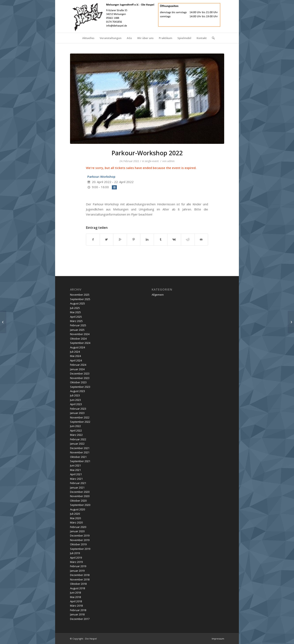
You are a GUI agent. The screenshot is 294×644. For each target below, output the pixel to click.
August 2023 (77, 391)
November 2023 (80, 378)
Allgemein (158, 295)
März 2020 (76, 522)
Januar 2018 (77, 614)
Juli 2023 (75, 395)
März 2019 (76, 562)
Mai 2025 (75, 312)
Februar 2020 (78, 527)
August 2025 (77, 303)
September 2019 (80, 549)
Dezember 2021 (80, 448)
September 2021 (80, 461)
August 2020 (77, 509)
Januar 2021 (77, 487)
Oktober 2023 (78, 382)
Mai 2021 (75, 470)
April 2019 (76, 558)
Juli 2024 (75, 352)
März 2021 (76, 479)
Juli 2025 (75, 308)
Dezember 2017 (80, 619)
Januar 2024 (77, 369)
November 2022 (80, 417)
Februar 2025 (78, 325)
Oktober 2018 (78, 584)
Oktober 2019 (78, 544)
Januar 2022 (77, 444)
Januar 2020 (77, 531)
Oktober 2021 (78, 457)
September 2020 (80, 505)
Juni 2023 (75, 400)
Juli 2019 (75, 553)
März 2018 (76, 606)
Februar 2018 (78, 610)
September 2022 (80, 422)
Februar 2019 (78, 566)
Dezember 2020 (80, 492)
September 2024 (80, 343)
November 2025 (80, 295)
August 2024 (77, 347)
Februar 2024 (78, 365)
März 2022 (76, 435)
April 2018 (76, 601)
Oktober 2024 (78, 339)
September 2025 (80, 299)
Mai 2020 (75, 518)
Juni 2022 (75, 426)
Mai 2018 (75, 597)
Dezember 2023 (80, 373)
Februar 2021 (78, 483)
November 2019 (80, 540)
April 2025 (76, 317)
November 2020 (80, 496)
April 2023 (76, 404)
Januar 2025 (77, 330)
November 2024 (80, 334)
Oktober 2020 (78, 501)
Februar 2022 (78, 439)
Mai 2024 (75, 356)
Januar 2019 (77, 571)
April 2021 (76, 474)
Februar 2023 (78, 409)
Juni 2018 (75, 593)
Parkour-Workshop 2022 (147, 153)
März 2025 (76, 321)
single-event (152, 161)
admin (171, 161)
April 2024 (76, 360)
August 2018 (77, 588)
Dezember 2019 (80, 536)
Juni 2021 (75, 465)
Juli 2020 (75, 514)
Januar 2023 (77, 413)
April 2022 (76, 430)
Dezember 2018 (80, 575)
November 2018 (80, 579)
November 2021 (80, 452)
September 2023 (80, 387)
